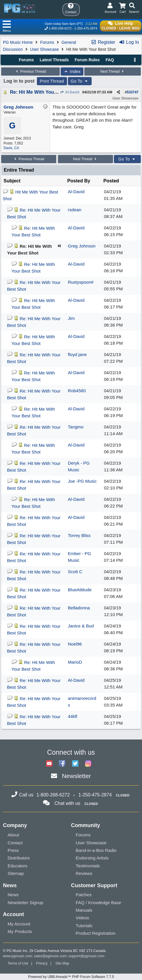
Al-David (70, 92)
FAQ (110, 60)
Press (13, 850)
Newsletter (76, 776)
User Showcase (45, 49)
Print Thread (52, 81)
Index (72, 72)
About (13, 835)
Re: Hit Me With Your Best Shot (45, 92)
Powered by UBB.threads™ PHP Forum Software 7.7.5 (71, 977)
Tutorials (84, 926)
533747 (133, 92)
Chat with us (67, 803)
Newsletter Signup (25, 903)
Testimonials (88, 866)
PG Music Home (18, 42)
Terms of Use (18, 963)
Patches (84, 895)
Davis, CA (11, 148)
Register (103, 42)
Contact (15, 843)
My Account (19, 924)
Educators (18, 866)
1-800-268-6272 (60, 28)
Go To (80, 81)
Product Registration (96, 933)
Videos (83, 918)
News (13, 895)
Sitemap (16, 873)
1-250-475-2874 (86, 28)
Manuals (84, 910)
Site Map (62, 963)
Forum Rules (87, 60)
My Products (20, 931)
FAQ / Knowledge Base (99, 903)
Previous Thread (30, 72)
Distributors (19, 858)
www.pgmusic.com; (18, 956)
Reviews (84, 873)
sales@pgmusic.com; (51, 956)
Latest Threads (54, 60)
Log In (129, 42)
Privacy (42, 963)
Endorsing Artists (92, 858)
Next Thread (113, 72)
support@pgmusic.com (87, 956)
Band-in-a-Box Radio (96, 850)
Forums (47, 42)
